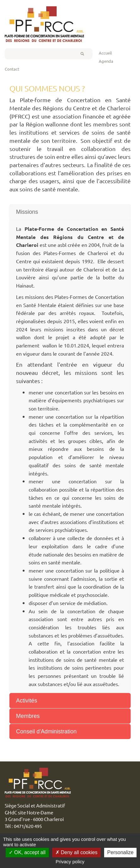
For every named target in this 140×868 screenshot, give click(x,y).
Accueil (105, 53)
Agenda (106, 61)
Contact (12, 69)
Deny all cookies (76, 852)
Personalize (120, 852)
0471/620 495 (28, 826)
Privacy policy (70, 862)
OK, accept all (27, 852)
